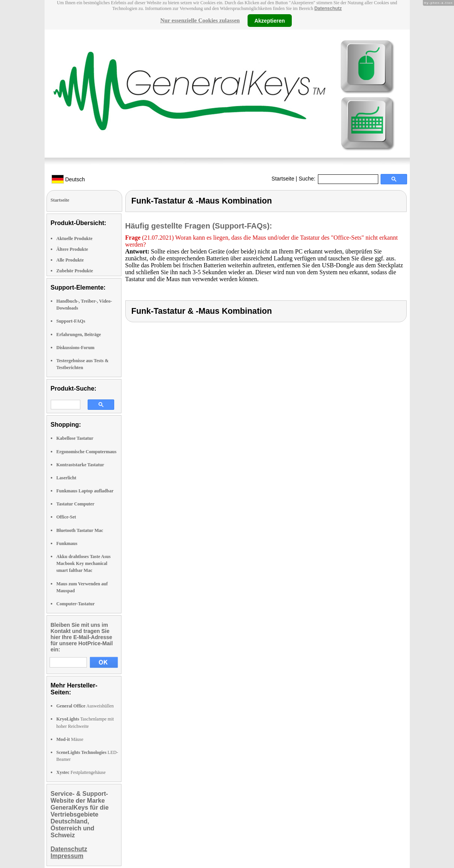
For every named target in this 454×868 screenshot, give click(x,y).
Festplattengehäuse (81, 772)
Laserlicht (67, 478)
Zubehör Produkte (75, 271)
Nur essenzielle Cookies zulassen (200, 20)
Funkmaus (67, 543)
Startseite (283, 179)
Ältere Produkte (72, 249)
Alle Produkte (70, 260)
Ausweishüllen (85, 706)
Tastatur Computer (76, 504)
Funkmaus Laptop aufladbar (85, 491)
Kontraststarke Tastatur (80, 465)
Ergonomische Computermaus (86, 452)
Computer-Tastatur (76, 604)
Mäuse (70, 739)
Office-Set (66, 517)
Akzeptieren (270, 20)
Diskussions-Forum (76, 348)
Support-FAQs (71, 321)
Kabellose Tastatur (75, 438)
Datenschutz (328, 8)
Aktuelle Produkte (75, 239)
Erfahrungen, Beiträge (79, 335)
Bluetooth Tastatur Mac (80, 530)
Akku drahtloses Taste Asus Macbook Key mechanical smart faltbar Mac (84, 563)
